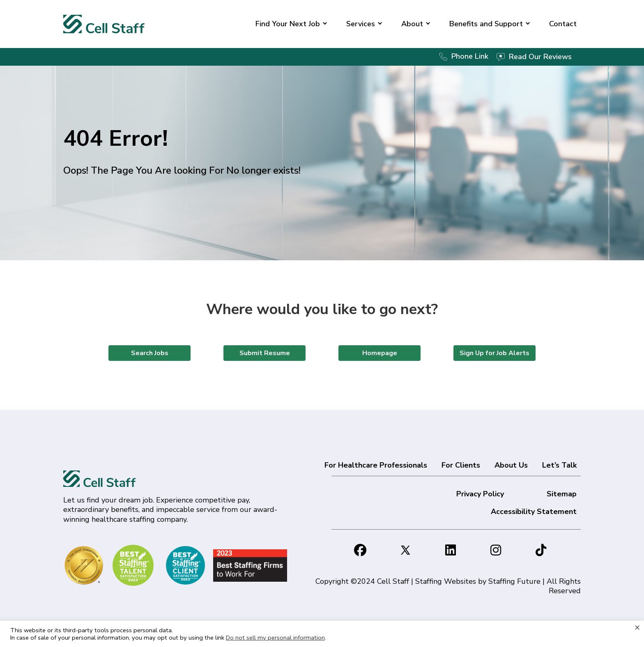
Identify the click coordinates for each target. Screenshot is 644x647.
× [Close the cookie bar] (637, 627)
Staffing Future (514, 581)
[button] (325, 24)
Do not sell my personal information (275, 638)
